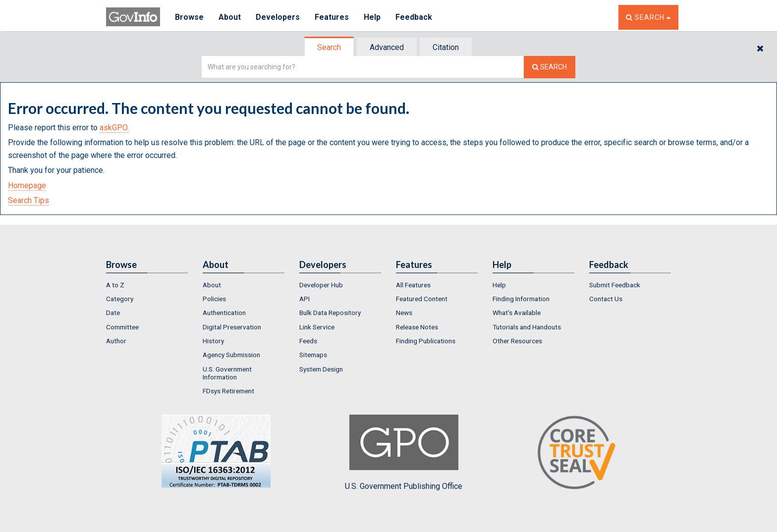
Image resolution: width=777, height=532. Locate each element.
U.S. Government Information (227, 373)
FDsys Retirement (228, 391)
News (404, 313)
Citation (446, 47)
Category (120, 299)
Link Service (317, 327)
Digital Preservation (232, 327)
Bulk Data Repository (330, 313)
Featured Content (422, 299)
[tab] (330, 47)
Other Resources (517, 341)
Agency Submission (231, 355)
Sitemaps (313, 355)
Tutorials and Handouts (527, 327)
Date (113, 313)
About (230, 17)
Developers (278, 17)
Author (116, 341)
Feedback (414, 17)
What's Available (517, 313)
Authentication (224, 313)
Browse (189, 17)
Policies (214, 299)
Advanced (387, 47)
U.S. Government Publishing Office (404, 453)
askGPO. (114, 128)
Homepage (27, 186)
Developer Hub (321, 285)
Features (332, 17)
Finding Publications (426, 341)
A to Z (115, 285)
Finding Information (521, 299)
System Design (321, 369)
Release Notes (417, 327)
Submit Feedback (615, 285)
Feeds (308, 341)
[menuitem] (147, 285)
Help (372, 17)
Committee (122, 327)
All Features (413, 285)
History (213, 341)
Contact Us (606, 299)
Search (329, 47)
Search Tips (28, 200)
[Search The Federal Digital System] (550, 67)
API (305, 299)
